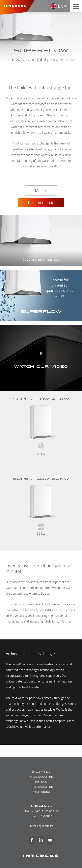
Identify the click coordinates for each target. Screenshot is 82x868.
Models (41, 190)
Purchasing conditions (41, 826)
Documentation (41, 202)
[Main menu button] (76, 6)
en (61, 6)
